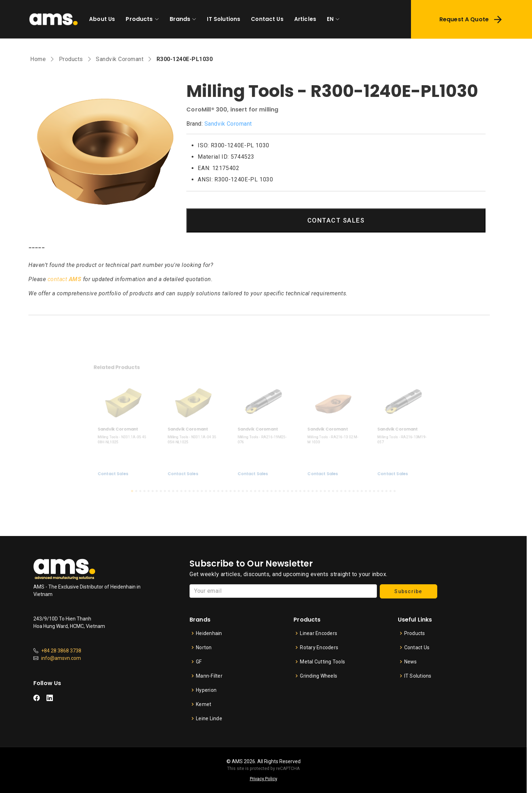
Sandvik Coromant (120, 59)
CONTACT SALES (336, 220)
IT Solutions (224, 19)
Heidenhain (209, 633)
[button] (152, 482)
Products (139, 19)
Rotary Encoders (319, 647)
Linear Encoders (319, 633)
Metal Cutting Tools (322, 662)
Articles (305, 19)
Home (38, 59)
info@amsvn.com (61, 658)
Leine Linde (209, 718)
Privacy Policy (264, 779)
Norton (204, 647)
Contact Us (267, 19)
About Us (102, 19)
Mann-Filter (209, 676)
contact (65, 279)
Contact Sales (136, 467)
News (411, 662)
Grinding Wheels (319, 676)
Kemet (204, 704)
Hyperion (206, 690)
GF (199, 662)
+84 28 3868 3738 (61, 651)
